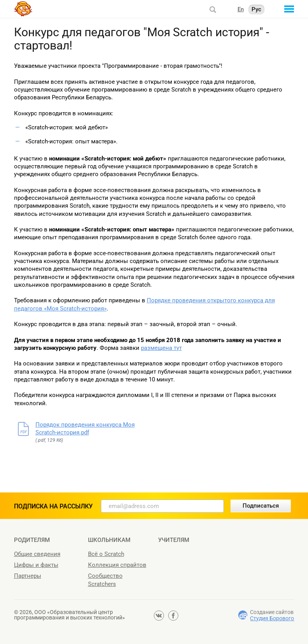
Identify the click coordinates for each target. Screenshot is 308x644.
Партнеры (28, 576)
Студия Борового (272, 618)
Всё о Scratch (106, 554)
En (241, 9)
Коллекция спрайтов (117, 565)
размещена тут (161, 348)
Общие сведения (37, 554)
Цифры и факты (36, 565)
